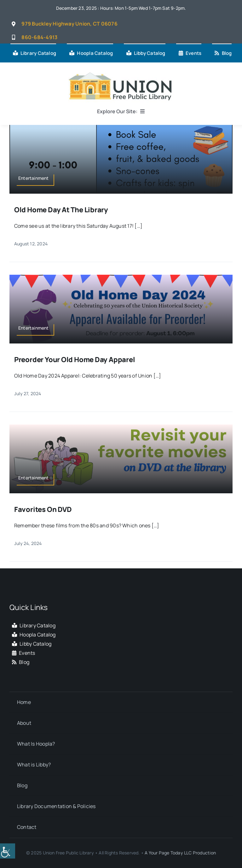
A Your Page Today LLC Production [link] (180, 853)
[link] (8, 851)
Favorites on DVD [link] (43, 509)
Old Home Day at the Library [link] (61, 210)
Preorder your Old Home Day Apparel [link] (75, 360)
